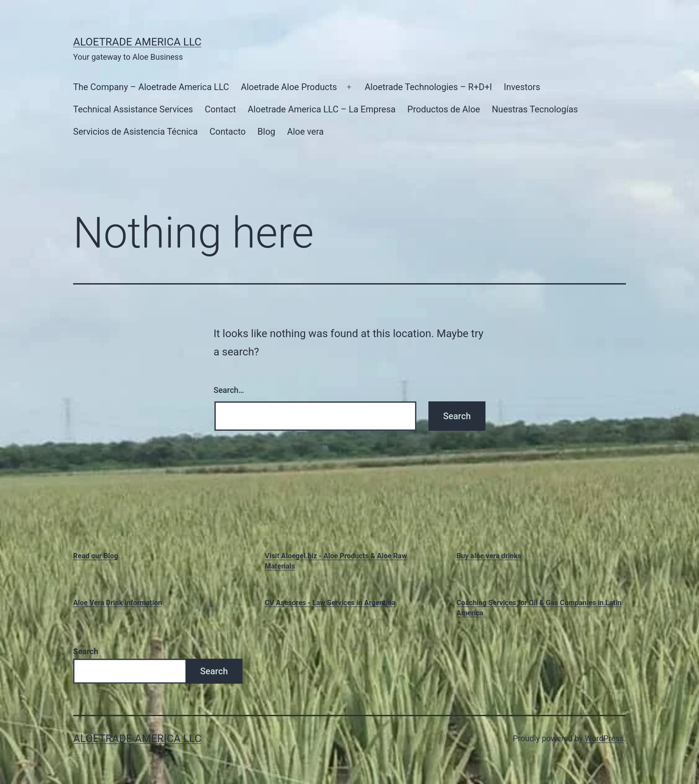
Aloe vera (305, 132)
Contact (220, 109)
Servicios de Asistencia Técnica (136, 132)
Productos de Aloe (444, 109)
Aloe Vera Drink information (117, 603)
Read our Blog (96, 556)
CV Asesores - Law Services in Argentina (330, 603)
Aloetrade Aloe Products (289, 87)
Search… (229, 390)
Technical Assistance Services (133, 109)
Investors (522, 87)
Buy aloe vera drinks (489, 556)
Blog (267, 132)
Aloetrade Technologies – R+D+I (428, 87)
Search (86, 651)
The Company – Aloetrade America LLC (151, 87)
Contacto (228, 132)
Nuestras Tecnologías (535, 109)
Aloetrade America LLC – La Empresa (322, 109)
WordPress (604, 738)
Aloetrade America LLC (137, 42)
